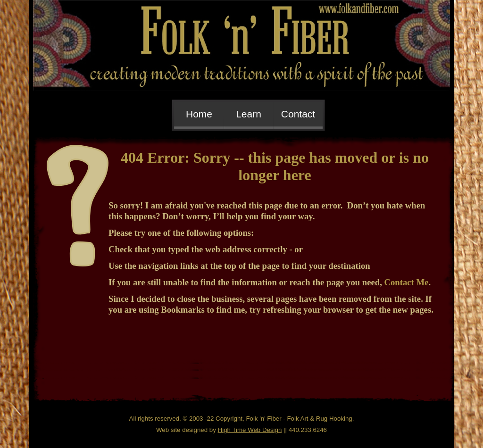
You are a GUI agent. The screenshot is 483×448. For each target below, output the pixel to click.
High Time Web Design (250, 430)
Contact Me (407, 282)
